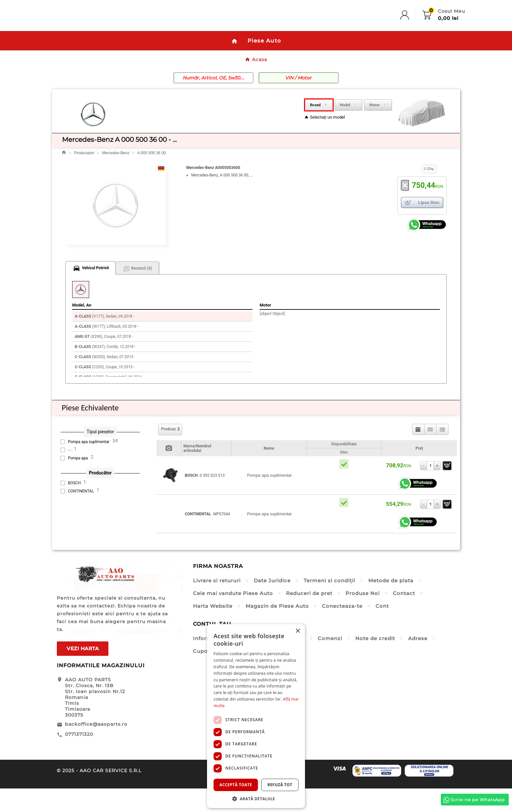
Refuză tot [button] (280, 785)
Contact (404, 617)
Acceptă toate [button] (236, 785)
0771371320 (79, 758)
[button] (256, 798)
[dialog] (256, 716)
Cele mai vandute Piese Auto (233, 617)
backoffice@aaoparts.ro (96, 748)
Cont (382, 630)
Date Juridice (272, 604)
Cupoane (205, 675)
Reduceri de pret (309, 617)
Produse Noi (363, 617)
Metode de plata (391, 604)
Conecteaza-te (342, 630)
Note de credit (375, 662)
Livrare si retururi (217, 604)
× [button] (298, 631)
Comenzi (330, 662)
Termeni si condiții (329, 604)
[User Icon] (411, 27)
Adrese (418, 662)
